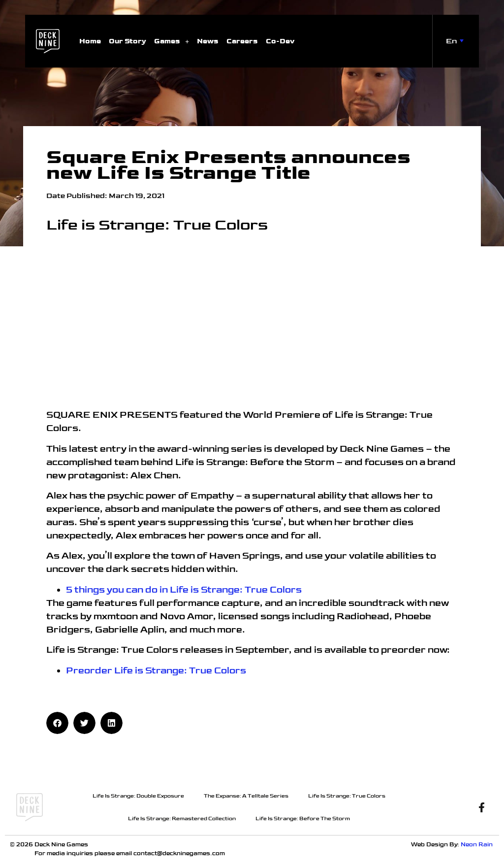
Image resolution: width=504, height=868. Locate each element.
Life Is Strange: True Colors (347, 796)
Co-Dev (280, 41)
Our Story (127, 41)
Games (172, 41)
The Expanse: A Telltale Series (246, 796)
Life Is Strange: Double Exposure (138, 796)
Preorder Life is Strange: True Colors (156, 671)
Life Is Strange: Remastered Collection (182, 818)
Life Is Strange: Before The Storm (303, 818)
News (208, 41)
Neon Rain (477, 845)
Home (90, 41)
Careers (242, 41)
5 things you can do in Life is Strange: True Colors (184, 590)
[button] (57, 723)
